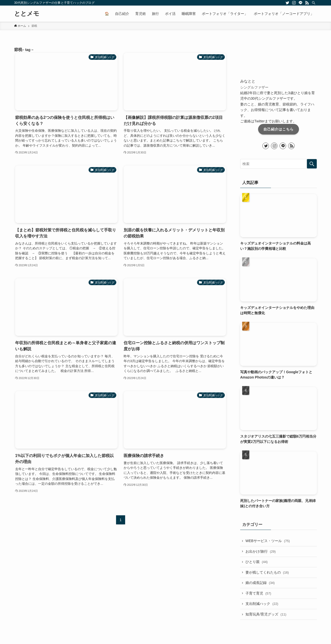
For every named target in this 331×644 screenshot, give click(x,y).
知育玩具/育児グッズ (266, 614)
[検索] (314, 3)
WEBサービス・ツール (268, 541)
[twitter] (287, 3)
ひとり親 (257, 562)
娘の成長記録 (260, 583)
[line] (300, 3)
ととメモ (27, 14)
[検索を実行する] (312, 164)
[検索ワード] (279, 164)
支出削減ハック (262, 604)
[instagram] (294, 3)
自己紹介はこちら (279, 129)
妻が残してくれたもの (267, 572)
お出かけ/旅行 (261, 551)
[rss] (307, 3)
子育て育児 (258, 593)
